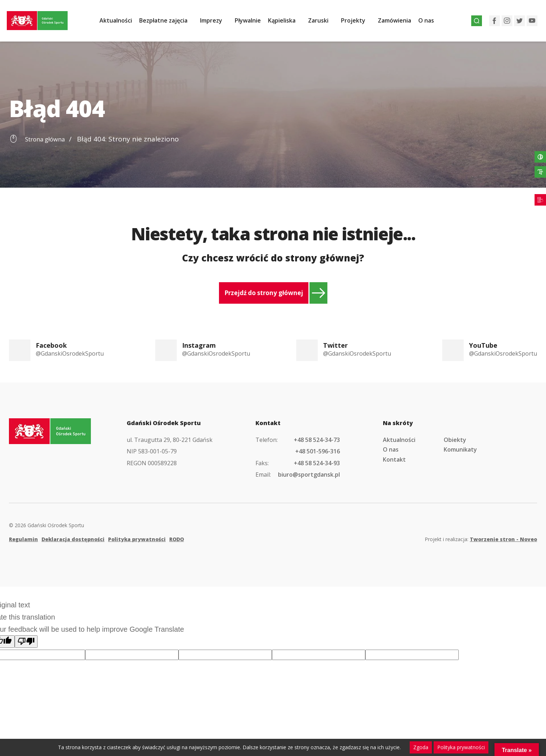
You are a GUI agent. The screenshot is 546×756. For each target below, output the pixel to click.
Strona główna (49, 139)
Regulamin (23, 539)
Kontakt (394, 459)
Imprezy (216, 23)
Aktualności (121, 23)
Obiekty (455, 440)
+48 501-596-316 (318, 451)
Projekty (359, 23)
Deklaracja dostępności (73, 539)
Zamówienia (400, 23)
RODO (177, 539)
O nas (432, 23)
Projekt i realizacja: (481, 539)
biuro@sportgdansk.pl (309, 475)
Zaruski (324, 23)
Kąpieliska (287, 23)
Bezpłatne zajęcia (169, 23)
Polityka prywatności (137, 539)
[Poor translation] (26, 642)
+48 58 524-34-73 (317, 440)
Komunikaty (460, 449)
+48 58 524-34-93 (317, 463)
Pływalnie (253, 23)
